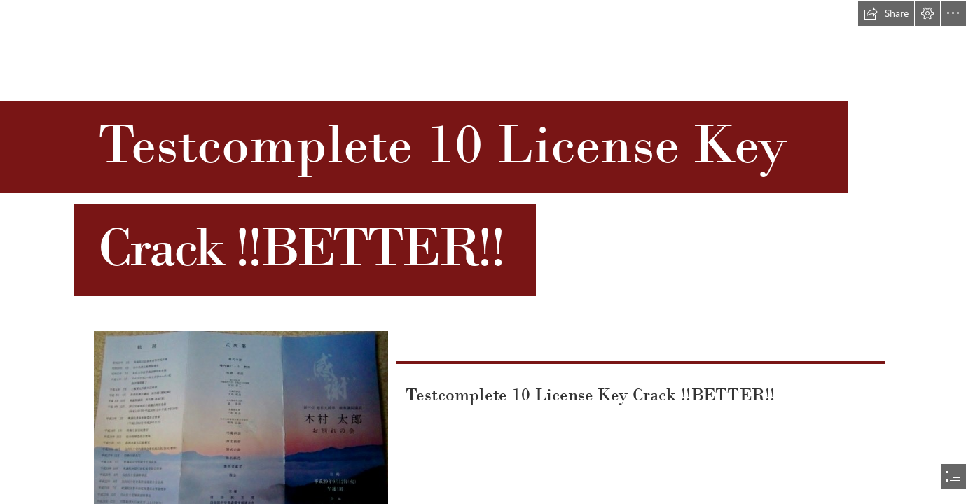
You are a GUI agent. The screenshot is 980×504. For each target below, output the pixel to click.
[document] (490, 252)
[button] (886, 13)
